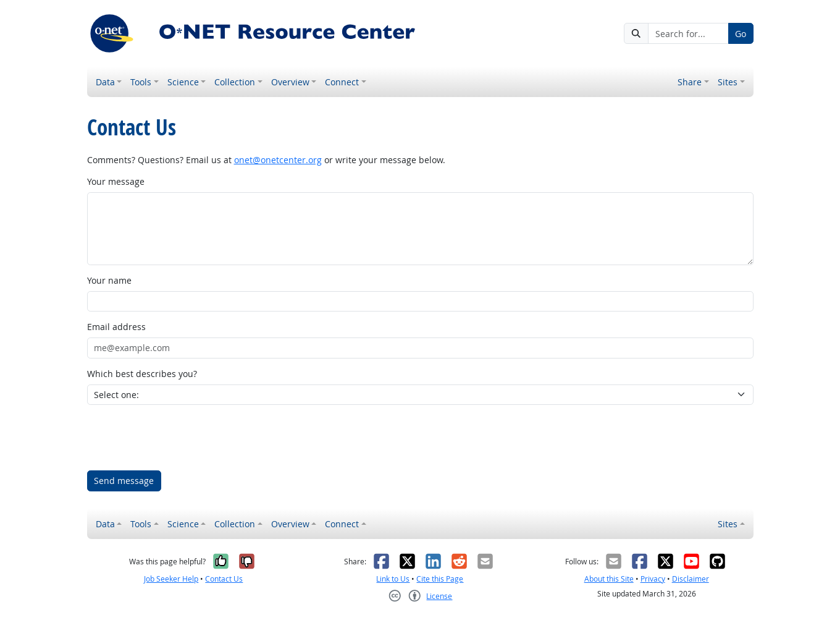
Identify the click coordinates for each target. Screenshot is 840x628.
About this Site (609, 579)
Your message (116, 181)
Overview (290, 82)
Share (690, 82)
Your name (109, 280)
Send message (124, 481)
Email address (116, 327)
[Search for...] (688, 33)
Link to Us (393, 579)
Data (105, 82)
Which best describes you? (142, 374)
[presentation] (181, 438)
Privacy (653, 579)
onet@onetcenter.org (278, 160)
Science (183, 82)
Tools (141, 82)
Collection (235, 82)
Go (741, 34)
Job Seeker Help (171, 579)
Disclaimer (691, 579)
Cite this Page (440, 579)
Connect (342, 82)
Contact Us (224, 579)
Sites (728, 82)
